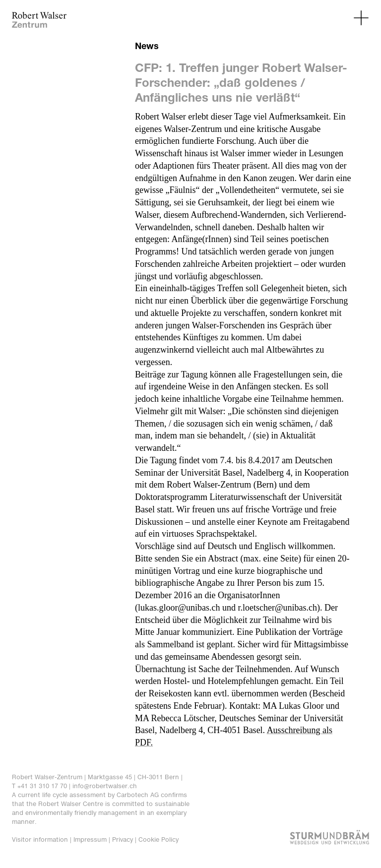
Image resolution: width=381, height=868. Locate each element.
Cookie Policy (159, 839)
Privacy (123, 839)
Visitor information (40, 839)
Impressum (90, 839)
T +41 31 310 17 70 (39, 786)
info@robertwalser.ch (105, 786)
